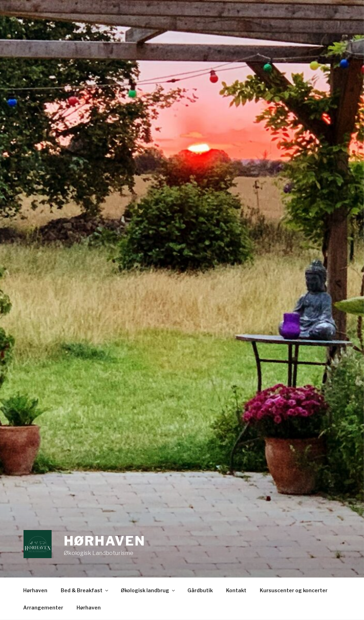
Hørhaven (105, 541)
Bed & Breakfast (85, 590)
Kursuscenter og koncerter (294, 590)
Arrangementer (43, 608)
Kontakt (236, 590)
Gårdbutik (200, 590)
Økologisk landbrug (148, 590)
